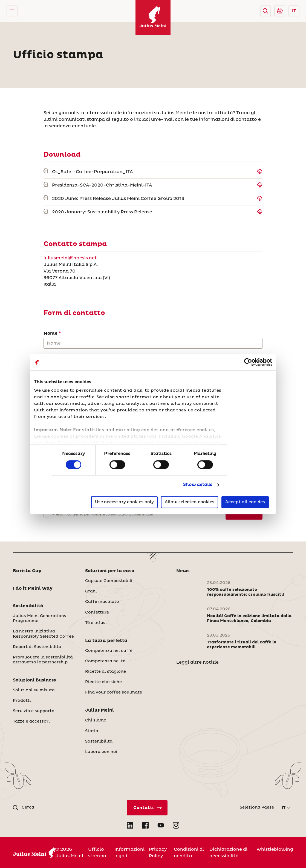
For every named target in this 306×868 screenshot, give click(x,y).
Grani (91, 591)
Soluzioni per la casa (110, 571)
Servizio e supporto (34, 711)
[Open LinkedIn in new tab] (130, 825)
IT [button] (294, 11)
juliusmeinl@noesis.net (70, 258)
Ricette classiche (103, 682)
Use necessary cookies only (124, 502)
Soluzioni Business (34, 680)
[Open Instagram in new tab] (176, 825)
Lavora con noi (101, 752)
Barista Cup (27, 571)
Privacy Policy (158, 853)
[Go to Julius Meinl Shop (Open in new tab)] (280, 11)
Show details (198, 485)
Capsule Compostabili (109, 581)
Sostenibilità (28, 606)
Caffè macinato (102, 602)
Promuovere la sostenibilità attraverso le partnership (43, 660)
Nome (50, 333)
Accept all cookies (245, 502)
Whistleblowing (275, 849)
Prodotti (22, 701)
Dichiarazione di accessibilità (228, 853)
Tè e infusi (96, 623)
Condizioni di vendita (189, 853)
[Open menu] (12, 11)
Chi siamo (96, 720)
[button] (265, 11)
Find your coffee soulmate (114, 692)
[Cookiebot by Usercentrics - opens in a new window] (248, 362)
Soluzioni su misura (34, 690)
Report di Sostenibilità (37, 647)
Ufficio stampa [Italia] (97, 853)
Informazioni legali (129, 853)
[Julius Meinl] (153, 18)
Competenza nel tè (105, 661)
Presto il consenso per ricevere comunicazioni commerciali (103, 515)
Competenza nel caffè (109, 651)
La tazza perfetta (106, 641)
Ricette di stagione (106, 672)
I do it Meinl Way (33, 588)
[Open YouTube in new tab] (161, 825)
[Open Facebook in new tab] (145, 825)
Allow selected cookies (190, 502)
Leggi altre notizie (197, 662)
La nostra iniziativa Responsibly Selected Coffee (43, 634)
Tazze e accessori (31, 721)
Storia (92, 731)
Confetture (97, 612)
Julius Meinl (99, 710)
